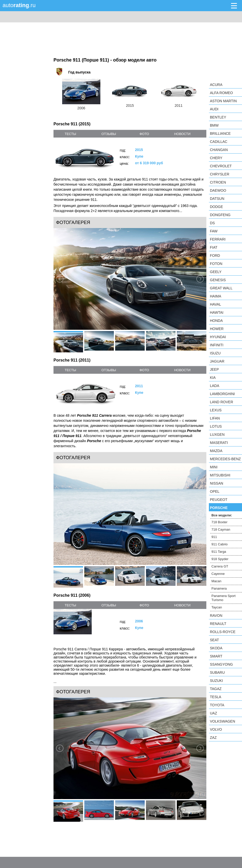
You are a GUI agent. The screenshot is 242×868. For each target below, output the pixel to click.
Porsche (219, 508)
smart (216, 656)
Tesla (216, 697)
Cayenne (218, 574)
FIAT (214, 247)
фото (144, 134)
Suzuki (216, 681)
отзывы (109, 134)
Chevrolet (221, 166)
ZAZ (213, 738)
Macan (216, 581)
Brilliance (220, 133)
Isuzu (215, 353)
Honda (216, 321)
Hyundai (218, 337)
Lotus (216, 426)
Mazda (216, 451)
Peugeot (219, 500)
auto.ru (19, 5)
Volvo (216, 729)
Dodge (216, 207)
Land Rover (221, 402)
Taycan (217, 607)
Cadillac (219, 142)
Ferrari (218, 239)
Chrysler (220, 174)
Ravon (216, 616)
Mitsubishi (220, 475)
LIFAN (215, 418)
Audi (214, 109)
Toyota (217, 705)
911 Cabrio (220, 544)
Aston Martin (223, 101)
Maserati (219, 443)
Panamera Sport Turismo (224, 598)
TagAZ (216, 689)
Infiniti (217, 345)
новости (182, 134)
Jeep (214, 369)
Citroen (218, 182)
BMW (214, 125)
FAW (214, 231)
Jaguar (217, 361)
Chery (216, 158)
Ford (215, 256)
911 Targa (219, 552)
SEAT (214, 640)
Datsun (217, 199)
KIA (213, 378)
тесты (70, 134)
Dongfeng (220, 215)
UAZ (213, 713)
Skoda (216, 648)
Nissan (217, 483)
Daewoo (218, 190)
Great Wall (221, 288)
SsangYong (221, 664)
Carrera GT (220, 566)
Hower (217, 329)
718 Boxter (219, 522)
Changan (219, 150)
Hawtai (217, 312)
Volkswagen (223, 721)
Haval (216, 304)
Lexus (216, 410)
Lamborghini (222, 394)
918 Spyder (220, 559)
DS (212, 223)
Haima (216, 296)
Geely (216, 272)
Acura (216, 85)
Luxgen (217, 435)
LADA (215, 386)
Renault (218, 624)
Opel (215, 491)
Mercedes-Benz (225, 459)
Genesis (218, 280)
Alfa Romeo (221, 93)
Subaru (217, 672)
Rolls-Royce (223, 632)
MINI (214, 467)
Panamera (219, 588)
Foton (216, 264)
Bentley (218, 117)
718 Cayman (221, 529)
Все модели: (222, 515)
